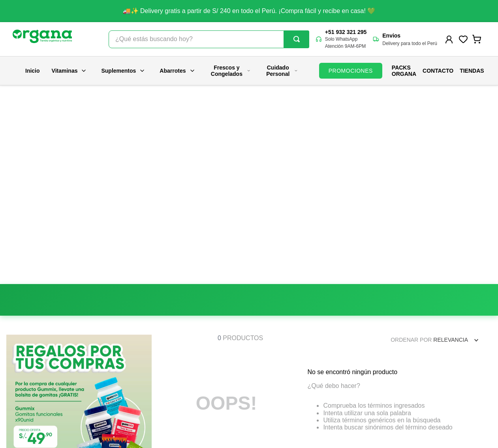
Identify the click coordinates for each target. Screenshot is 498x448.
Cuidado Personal (282, 71)
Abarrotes (177, 71)
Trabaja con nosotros (144, 380)
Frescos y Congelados (231, 71)
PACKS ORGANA (404, 71)
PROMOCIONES (351, 71)
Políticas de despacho (269, 395)
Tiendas (472, 71)
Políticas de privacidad (270, 380)
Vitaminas (70, 71)
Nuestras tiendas (138, 364)
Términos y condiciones (271, 411)
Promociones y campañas (274, 364)
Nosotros (128, 348)
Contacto (438, 71)
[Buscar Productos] (297, 39)
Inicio (33, 71)
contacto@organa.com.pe (411, 375)
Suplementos (123, 71)
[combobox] (209, 39)
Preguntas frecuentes (268, 348)
